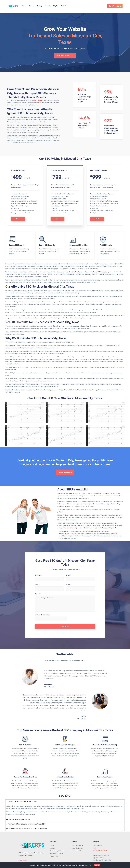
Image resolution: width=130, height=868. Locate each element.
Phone (37, 585)
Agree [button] (97, 865)
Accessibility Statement (57, 851)
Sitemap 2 (25, 861)
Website (69, 585)
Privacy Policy (54, 856)
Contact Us (64, 6)
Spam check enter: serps (42, 615)
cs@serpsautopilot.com (101, 850)
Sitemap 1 (20, 861)
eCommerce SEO (77, 851)
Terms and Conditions (57, 853)
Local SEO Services (78, 848)
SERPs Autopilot (38, 100)
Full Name (38, 575)
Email (69, 575)
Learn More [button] (89, 865)
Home (24, 6)
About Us (48, 6)
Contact (52, 848)
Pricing (39, 6)
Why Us (56, 6)
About (52, 846)
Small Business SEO (78, 846)
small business (86, 502)
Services (32, 6)
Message (38, 594)
